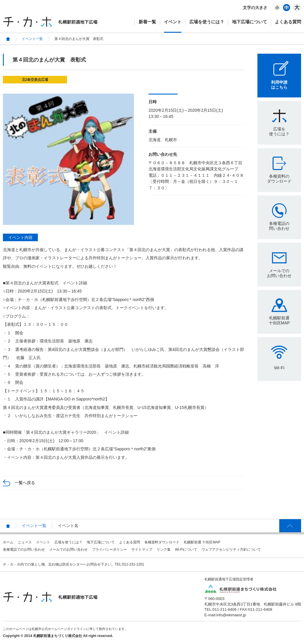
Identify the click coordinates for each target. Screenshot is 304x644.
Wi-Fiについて (186, 549)
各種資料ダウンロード (162, 542)
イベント (173, 22)
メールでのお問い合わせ (279, 273)
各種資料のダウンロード (279, 179)
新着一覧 (147, 22)
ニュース (25, 542)
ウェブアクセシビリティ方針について (231, 549)
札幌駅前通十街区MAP (279, 320)
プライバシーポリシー (109, 549)
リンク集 (164, 549)
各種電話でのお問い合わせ (24, 549)
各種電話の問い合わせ (279, 226)
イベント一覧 (32, 39)
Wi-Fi (279, 368)
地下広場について (250, 22)
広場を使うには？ (207, 22)
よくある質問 (288, 22)
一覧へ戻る (25, 483)
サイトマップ (142, 549)
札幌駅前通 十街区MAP (202, 542)
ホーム (8, 542)
